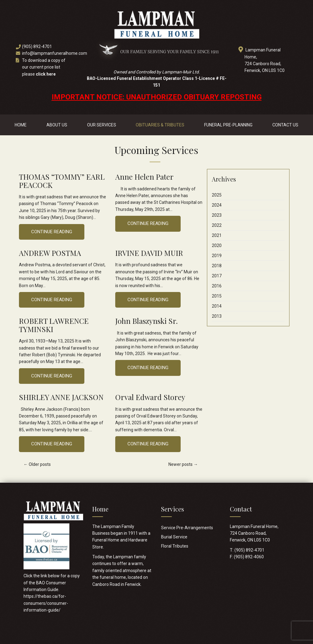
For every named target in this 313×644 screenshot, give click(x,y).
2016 (217, 286)
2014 (217, 306)
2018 (217, 266)
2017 (217, 276)
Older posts (37, 464)
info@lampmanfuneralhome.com (55, 53)
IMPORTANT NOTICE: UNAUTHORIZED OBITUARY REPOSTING (157, 97)
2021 (217, 235)
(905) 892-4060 (249, 557)
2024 (217, 205)
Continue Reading (52, 232)
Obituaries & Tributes (160, 125)
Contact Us (285, 125)
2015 (217, 296)
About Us (57, 125)
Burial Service (174, 537)
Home (21, 125)
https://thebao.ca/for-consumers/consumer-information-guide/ (46, 603)
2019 (217, 256)
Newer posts (183, 464)
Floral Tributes (175, 546)
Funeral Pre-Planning (228, 125)
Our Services (102, 125)
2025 (217, 195)
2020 (217, 245)
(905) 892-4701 (37, 47)
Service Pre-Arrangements (187, 528)
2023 (217, 215)
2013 (217, 316)
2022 (217, 225)
